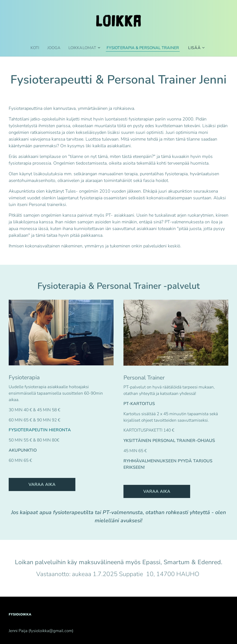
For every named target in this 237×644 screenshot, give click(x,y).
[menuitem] (33, 48)
